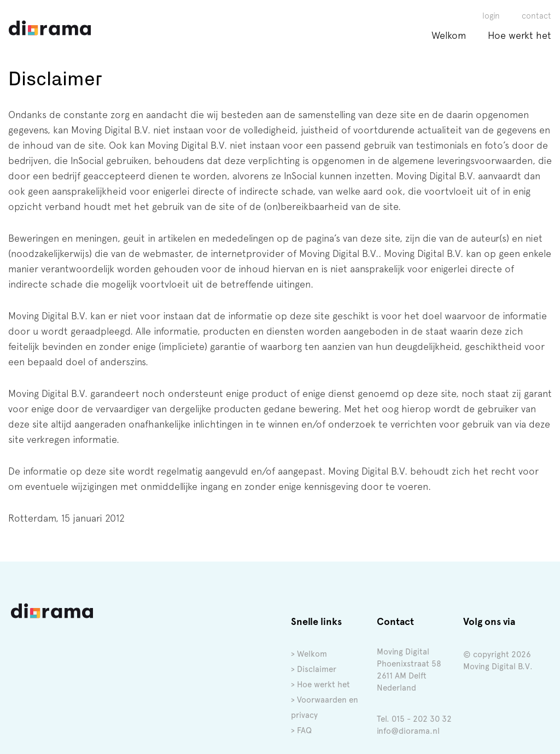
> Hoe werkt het (320, 682)
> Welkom (309, 651)
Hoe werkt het (520, 32)
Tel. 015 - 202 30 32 (414, 716)
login (491, 13)
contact (536, 13)
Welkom (449, 32)
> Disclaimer (314, 667)
